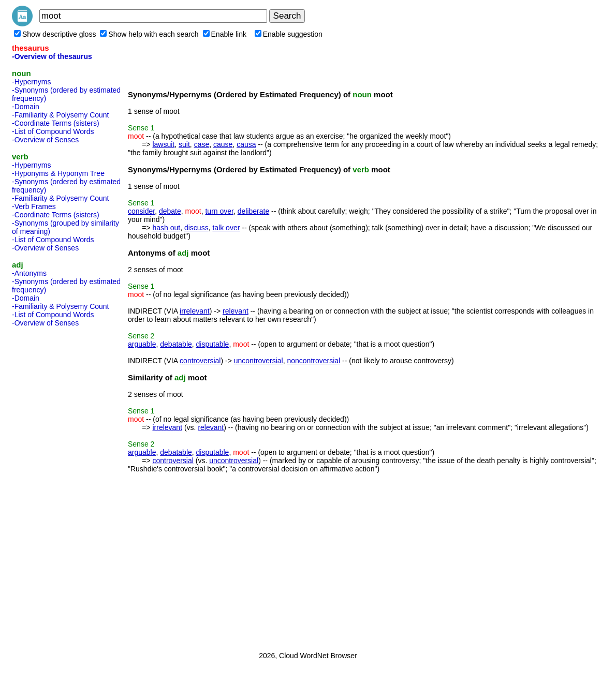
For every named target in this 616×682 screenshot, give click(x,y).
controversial (200, 361)
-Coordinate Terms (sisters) (56, 123)
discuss (196, 228)
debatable (176, 344)
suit (184, 144)
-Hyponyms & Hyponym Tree (58, 173)
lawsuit (163, 144)
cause (223, 144)
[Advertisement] (53, 486)
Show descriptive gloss (55, 34)
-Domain (26, 107)
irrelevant (195, 311)
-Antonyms (29, 273)
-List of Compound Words (53, 131)
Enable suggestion (289, 34)
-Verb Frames (34, 206)
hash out (166, 228)
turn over (219, 211)
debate (170, 211)
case (202, 144)
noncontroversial (313, 361)
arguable (142, 344)
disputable (213, 344)
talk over (226, 228)
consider (141, 211)
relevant (236, 311)
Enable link (225, 34)
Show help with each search (149, 34)
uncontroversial (259, 361)
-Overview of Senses (45, 140)
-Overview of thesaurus (52, 56)
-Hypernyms (31, 82)
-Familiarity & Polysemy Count (61, 115)
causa (246, 144)
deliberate (254, 211)
